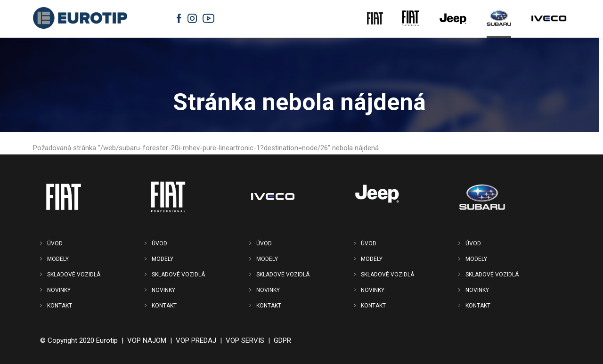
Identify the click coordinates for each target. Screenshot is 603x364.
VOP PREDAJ (196, 340)
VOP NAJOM (147, 340)
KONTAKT (60, 306)
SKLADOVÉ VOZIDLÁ (74, 275)
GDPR (282, 340)
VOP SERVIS (245, 340)
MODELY (58, 259)
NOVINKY (59, 290)
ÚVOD (55, 243)
